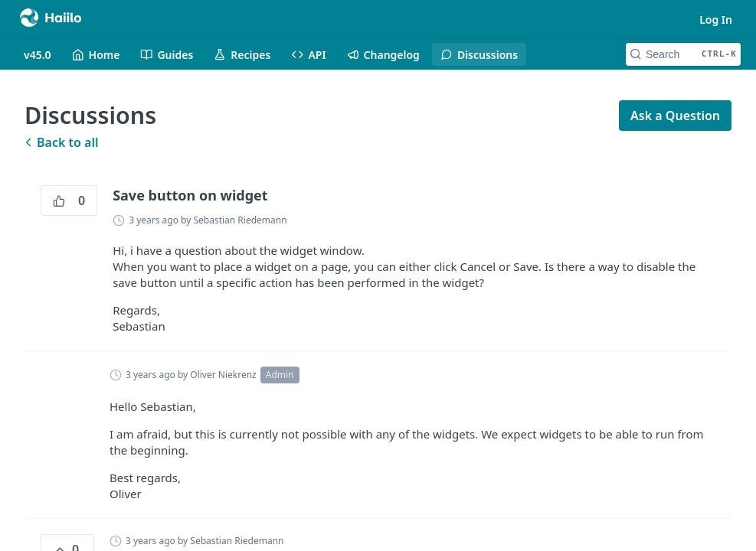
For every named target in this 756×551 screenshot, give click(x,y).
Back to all (61, 142)
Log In (716, 20)
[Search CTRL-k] (683, 54)
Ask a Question (675, 116)
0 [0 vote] (69, 201)
